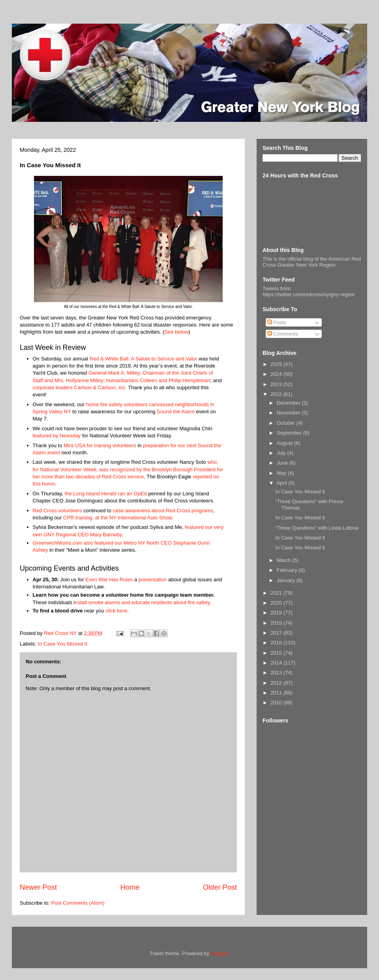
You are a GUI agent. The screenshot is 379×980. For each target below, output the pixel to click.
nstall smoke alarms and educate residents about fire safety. (143, 602)
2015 (277, 653)
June (283, 463)
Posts (277, 322)
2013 (277, 673)
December (289, 403)
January (287, 580)
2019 (277, 613)
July (282, 453)
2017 (277, 633)
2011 (277, 693)
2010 (277, 703)
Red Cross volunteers (57, 511)
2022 (277, 394)
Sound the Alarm (176, 412)
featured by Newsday (57, 436)
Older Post (220, 887)
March (285, 560)
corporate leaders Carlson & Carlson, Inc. (80, 387)
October (287, 423)
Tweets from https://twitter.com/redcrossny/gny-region (309, 291)
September (290, 433)
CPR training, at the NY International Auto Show (117, 518)
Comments (283, 334)
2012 (277, 683)
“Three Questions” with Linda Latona (317, 528)
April (283, 483)
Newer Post (38, 887)
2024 (277, 374)
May (282, 473)
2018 (277, 623)
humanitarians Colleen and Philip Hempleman (158, 380)
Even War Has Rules (109, 580)
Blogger (220, 953)
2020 (277, 603)
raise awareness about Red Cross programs (163, 511)
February (288, 570)
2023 (277, 384)
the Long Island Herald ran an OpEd (106, 494)
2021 (277, 593)
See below (176, 332)
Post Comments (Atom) (78, 903)
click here (116, 611)
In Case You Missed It (63, 644)
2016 (277, 643)
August (285, 443)
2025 (277, 364)
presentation (153, 580)
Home (130, 887)
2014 (277, 663)
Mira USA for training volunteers (100, 445)
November (289, 413)
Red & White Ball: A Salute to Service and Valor (144, 359)
